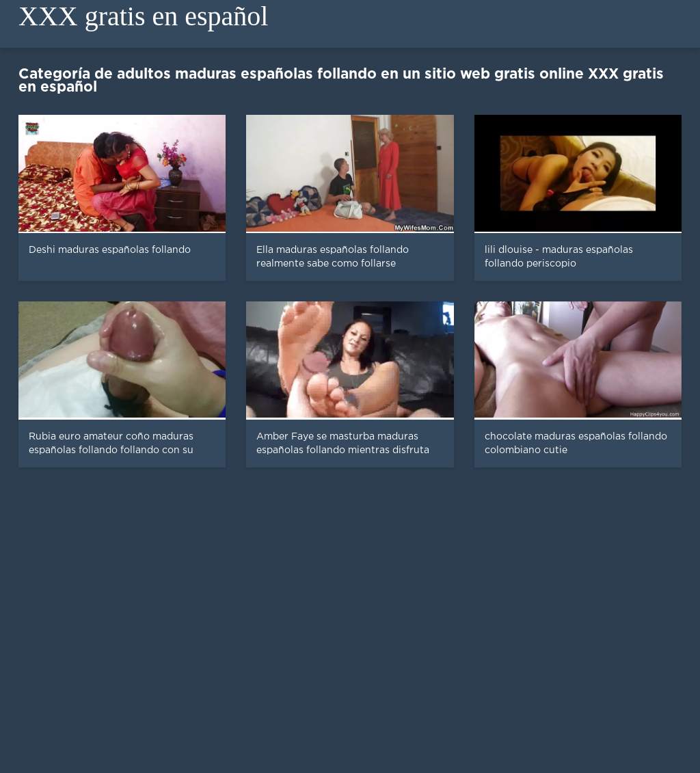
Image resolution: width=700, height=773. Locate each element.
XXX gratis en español (143, 16)
